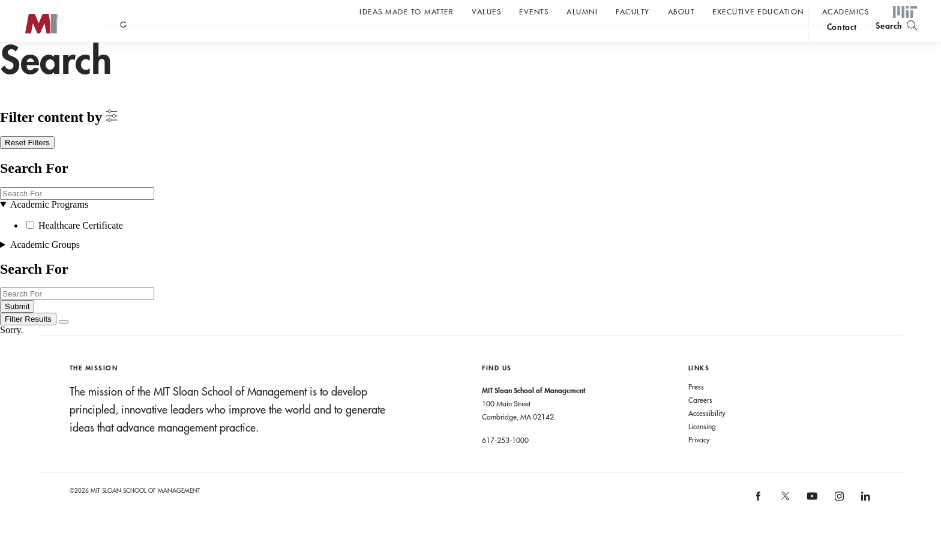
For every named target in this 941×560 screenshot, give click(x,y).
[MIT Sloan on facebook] (759, 524)
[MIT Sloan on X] (784, 524)
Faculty (633, 11)
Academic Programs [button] (49, 229)
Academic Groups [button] (45, 269)
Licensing (702, 450)
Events (534, 11)
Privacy (699, 463)
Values (486, 11)
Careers (700, 424)
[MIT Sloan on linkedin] (864, 524)
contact (842, 44)
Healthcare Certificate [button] (81, 249)
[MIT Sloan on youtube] (810, 526)
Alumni (582, 11)
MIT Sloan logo (31, 60)
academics (846, 11)
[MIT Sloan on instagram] (838, 524)
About (681, 11)
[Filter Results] (28, 343)
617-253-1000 (505, 464)
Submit (17, 330)
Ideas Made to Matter (407, 11)
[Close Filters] (64, 346)
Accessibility (707, 437)
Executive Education (758, 11)
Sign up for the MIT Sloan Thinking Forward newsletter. (407, 43)
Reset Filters (27, 167)
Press (696, 411)
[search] (896, 42)
